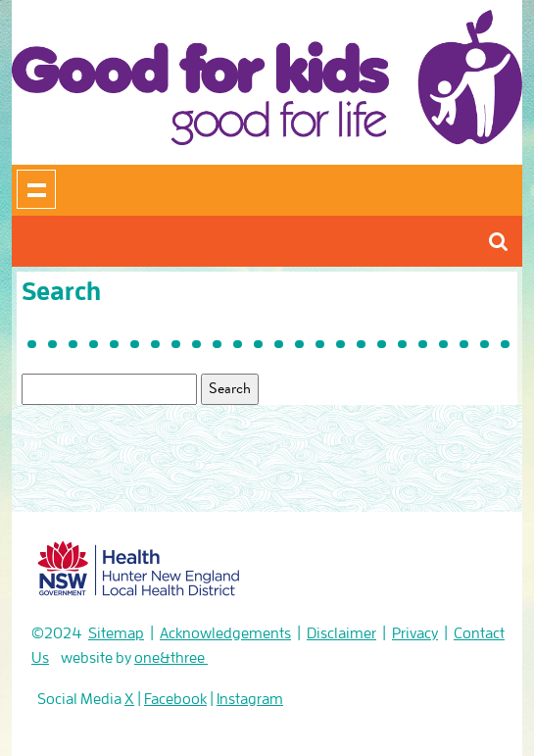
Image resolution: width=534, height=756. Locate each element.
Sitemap (116, 633)
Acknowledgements (225, 633)
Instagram (250, 699)
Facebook (175, 699)
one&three (171, 658)
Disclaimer (341, 633)
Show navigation (36, 189)
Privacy (415, 633)
